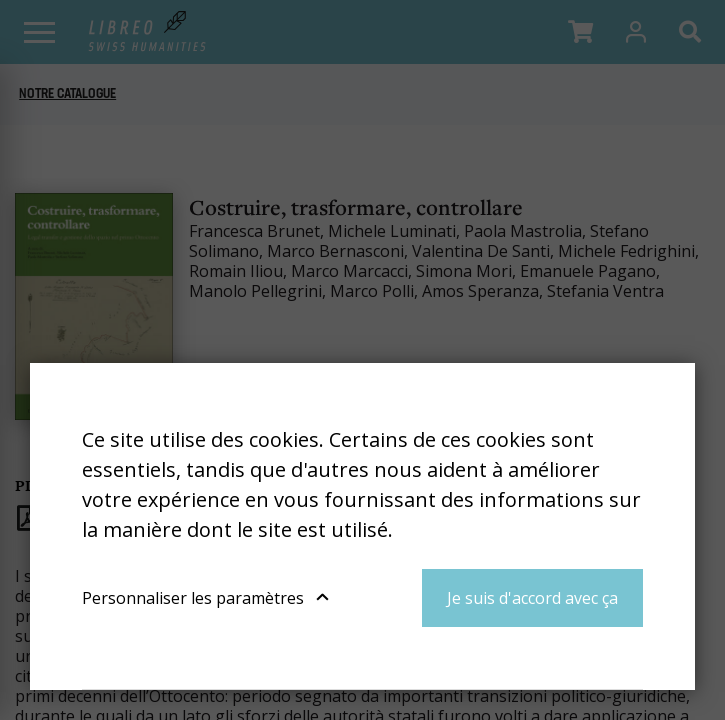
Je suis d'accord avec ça (532, 598)
